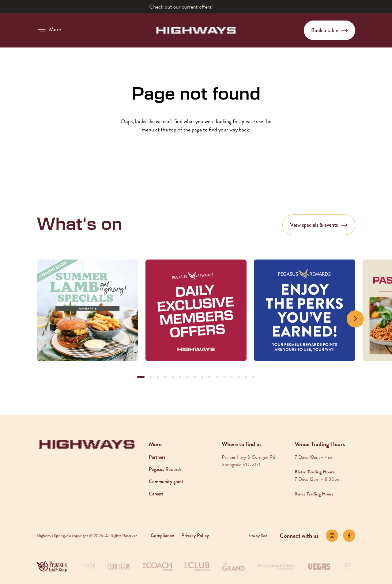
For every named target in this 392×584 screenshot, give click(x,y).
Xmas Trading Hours (314, 494)
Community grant (166, 482)
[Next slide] (355, 319)
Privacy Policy (195, 535)
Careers (156, 494)
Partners (157, 457)
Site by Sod (258, 536)
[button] (49, 29)
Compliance (162, 535)
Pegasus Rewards (165, 469)
